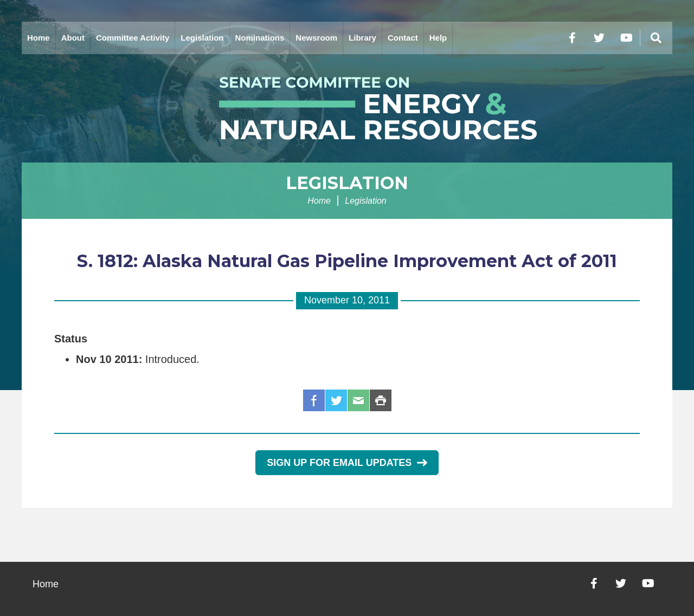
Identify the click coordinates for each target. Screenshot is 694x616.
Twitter (336, 400)
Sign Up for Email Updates (347, 463)
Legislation (202, 38)
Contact (403, 38)
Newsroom (316, 38)
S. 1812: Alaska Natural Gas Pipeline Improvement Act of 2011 (347, 261)
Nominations (260, 38)
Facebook (314, 400)
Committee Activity (133, 38)
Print (381, 400)
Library (362, 38)
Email (358, 400)
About (73, 38)
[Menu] (656, 38)
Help (438, 38)
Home (38, 38)
